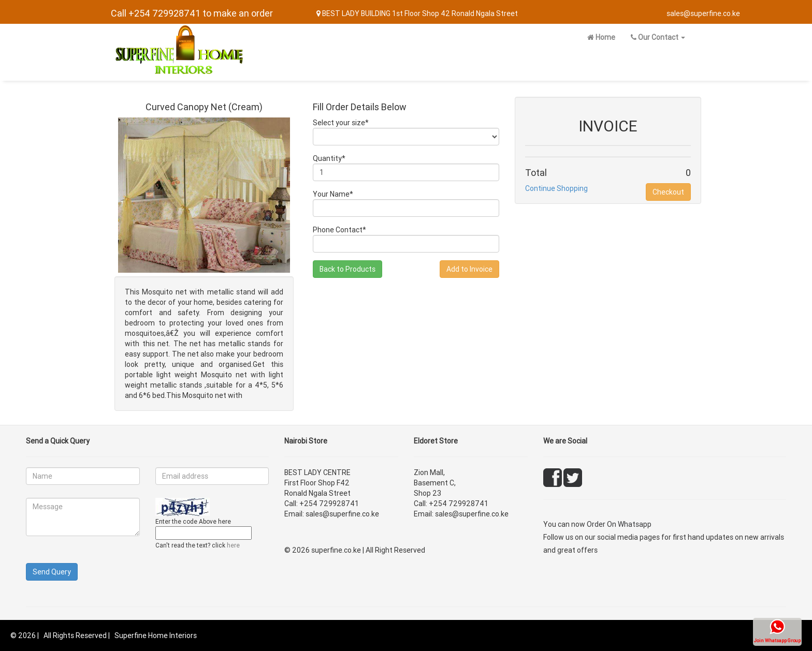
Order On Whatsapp (619, 524)
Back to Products (347, 269)
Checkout (668, 192)
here (233, 545)
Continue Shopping (556, 188)
